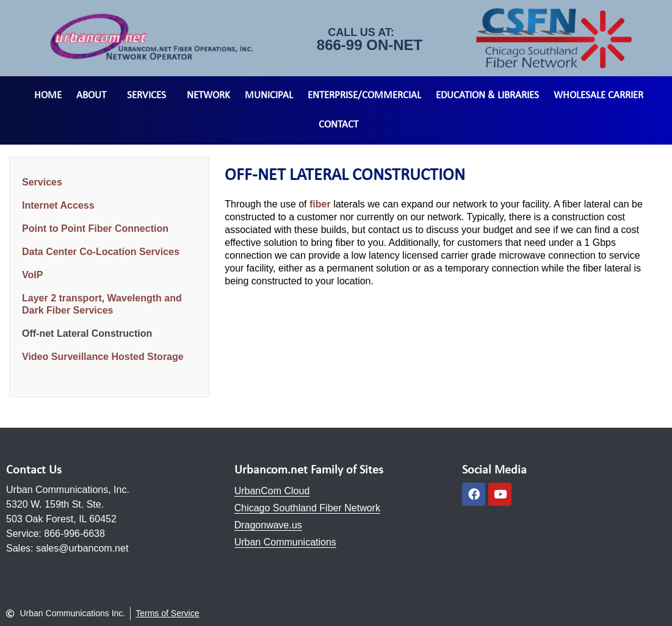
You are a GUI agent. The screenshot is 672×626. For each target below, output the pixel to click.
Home (48, 95)
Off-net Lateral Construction (87, 333)
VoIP (32, 275)
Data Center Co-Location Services (101, 252)
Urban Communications (285, 542)
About (94, 96)
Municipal (269, 95)
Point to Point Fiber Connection (95, 228)
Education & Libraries (487, 95)
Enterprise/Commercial (364, 95)
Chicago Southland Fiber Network (307, 508)
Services (150, 96)
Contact (338, 125)
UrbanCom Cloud (272, 491)
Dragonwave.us (268, 525)
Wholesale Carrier (598, 95)
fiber (320, 204)
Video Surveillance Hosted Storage (103, 357)
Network (208, 95)
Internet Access (58, 205)
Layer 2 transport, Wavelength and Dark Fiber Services (102, 304)
